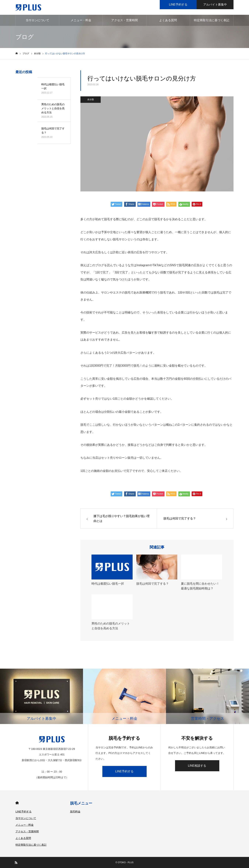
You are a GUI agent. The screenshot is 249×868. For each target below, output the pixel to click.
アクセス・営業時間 (124, 20)
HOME (17, 803)
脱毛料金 (75, 812)
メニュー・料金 (81, 20)
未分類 (91, 100)
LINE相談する (197, 766)
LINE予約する (124, 771)
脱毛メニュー (81, 803)
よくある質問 (168, 20)
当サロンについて (37, 20)
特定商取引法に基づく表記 (212, 20)
